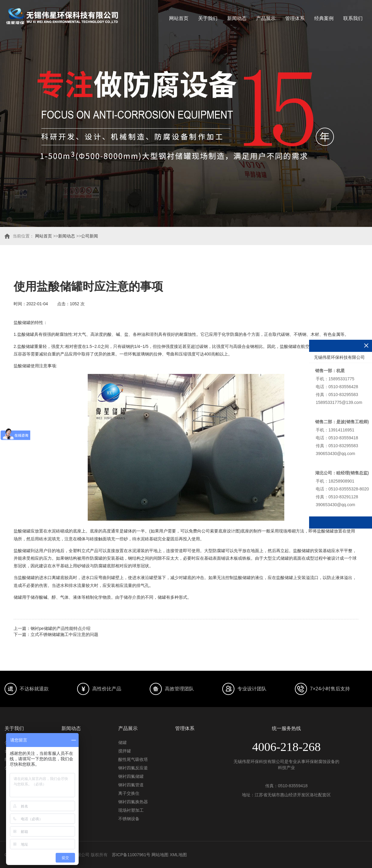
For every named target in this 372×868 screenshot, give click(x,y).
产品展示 (266, 18)
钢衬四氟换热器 (133, 802)
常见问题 (70, 759)
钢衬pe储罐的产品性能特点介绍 (60, 628)
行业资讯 (70, 751)
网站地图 (160, 855)
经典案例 (324, 18)
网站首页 (179, 18)
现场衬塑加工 (131, 810)
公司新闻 (90, 236)
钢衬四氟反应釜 (133, 768)
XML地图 (178, 855)
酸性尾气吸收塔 (133, 759)
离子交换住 (129, 793)
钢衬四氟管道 (131, 785)
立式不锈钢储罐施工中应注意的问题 (64, 634)
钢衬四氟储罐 (131, 776)
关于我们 (208, 18)
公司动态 (70, 742)
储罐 (122, 742)
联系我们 (353, 18)
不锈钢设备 (129, 819)
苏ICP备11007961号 (131, 855)
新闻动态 (237, 18)
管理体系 (295, 18)
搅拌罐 (125, 751)
